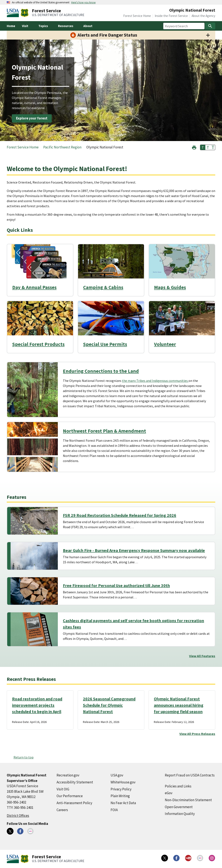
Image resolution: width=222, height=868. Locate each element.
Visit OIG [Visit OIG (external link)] (63, 789)
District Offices (18, 816)
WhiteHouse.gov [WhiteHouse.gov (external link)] (123, 782)
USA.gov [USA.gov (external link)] (117, 775)
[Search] (210, 26)
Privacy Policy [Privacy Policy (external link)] (121, 789)
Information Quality (180, 814)
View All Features (202, 656)
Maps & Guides (170, 287)
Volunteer (165, 344)
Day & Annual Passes (34, 287)
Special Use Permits (105, 344)
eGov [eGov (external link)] (169, 793)
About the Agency (203, 16)
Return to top (24, 757)
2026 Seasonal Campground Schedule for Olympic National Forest (109, 705)
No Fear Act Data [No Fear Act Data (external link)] (123, 803)
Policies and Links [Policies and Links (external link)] (178, 786)
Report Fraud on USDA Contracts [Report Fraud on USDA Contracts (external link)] (190, 775)
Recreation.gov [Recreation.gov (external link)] (68, 775)
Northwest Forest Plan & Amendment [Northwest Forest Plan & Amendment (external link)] (104, 431)
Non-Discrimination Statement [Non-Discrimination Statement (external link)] (188, 800)
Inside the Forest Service (171, 16)
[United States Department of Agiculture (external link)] (14, 13)
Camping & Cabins (103, 287)
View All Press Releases (197, 734)
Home (11, 26)
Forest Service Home (137, 16)
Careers (62, 810)
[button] (194, 147)
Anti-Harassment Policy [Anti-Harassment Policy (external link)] (74, 803)
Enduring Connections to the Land (101, 371)
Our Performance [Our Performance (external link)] (70, 796)
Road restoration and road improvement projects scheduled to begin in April (37, 705)
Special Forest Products (38, 344)
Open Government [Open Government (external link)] (179, 807)
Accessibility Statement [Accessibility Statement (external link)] (75, 782)
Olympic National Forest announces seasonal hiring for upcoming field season (179, 705)
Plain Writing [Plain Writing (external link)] (120, 796)
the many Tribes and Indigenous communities (155, 381)
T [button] (203, 147)
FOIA (114, 810)
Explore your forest (32, 118)
